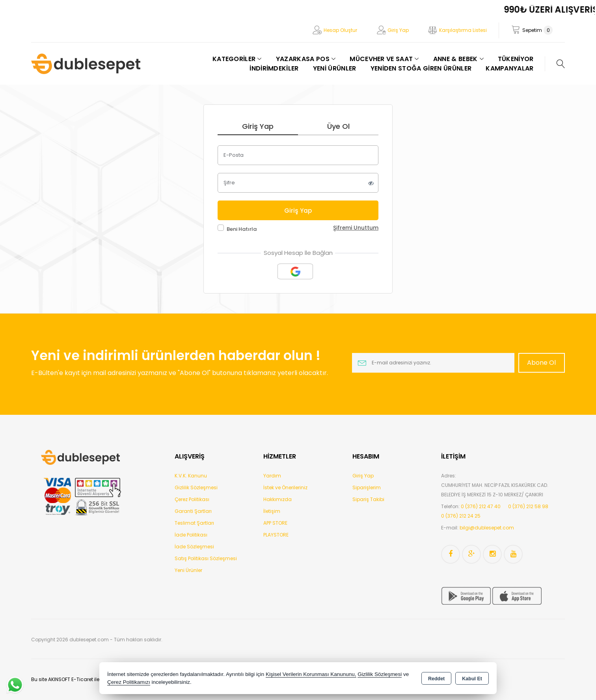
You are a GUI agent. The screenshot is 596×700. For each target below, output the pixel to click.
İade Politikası (191, 535)
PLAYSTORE (276, 535)
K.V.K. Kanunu (191, 476)
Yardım (272, 476)
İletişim (272, 511)
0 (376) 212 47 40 (481, 506)
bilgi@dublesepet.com (487, 528)
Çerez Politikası (192, 499)
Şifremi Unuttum (356, 228)
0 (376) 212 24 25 (461, 516)
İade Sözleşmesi (194, 547)
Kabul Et (472, 679)
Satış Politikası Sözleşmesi (206, 558)
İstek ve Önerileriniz (285, 487)
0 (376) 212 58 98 (528, 506)
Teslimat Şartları (194, 523)
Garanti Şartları (193, 511)
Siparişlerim (367, 487)
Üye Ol (338, 126)
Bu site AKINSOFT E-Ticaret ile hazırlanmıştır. (83, 679)
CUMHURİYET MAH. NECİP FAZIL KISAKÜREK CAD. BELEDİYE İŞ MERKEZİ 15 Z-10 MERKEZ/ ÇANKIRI (495, 490)
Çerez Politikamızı (129, 682)
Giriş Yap (398, 30)
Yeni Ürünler (188, 570)
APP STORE (275, 523)
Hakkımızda (278, 499)
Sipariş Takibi (368, 499)
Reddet (436, 679)
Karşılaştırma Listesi (463, 30)
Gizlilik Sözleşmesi (196, 487)
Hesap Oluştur (340, 30)
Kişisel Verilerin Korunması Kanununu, (311, 674)
